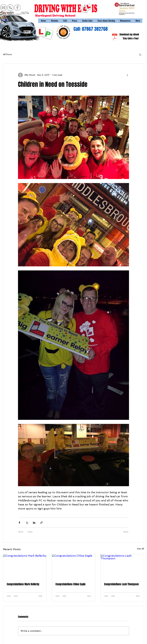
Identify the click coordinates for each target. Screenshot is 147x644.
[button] (125, 21)
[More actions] (127, 75)
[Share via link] (41, 523)
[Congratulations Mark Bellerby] (25, 567)
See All (141, 549)
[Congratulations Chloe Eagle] (74, 567)
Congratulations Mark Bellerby (23, 584)
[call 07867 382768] (10, 8)
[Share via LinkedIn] (34, 523)
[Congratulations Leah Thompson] (122, 567)
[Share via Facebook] (19, 523)
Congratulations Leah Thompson (121, 584)
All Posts (7, 54)
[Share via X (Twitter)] (27, 523)
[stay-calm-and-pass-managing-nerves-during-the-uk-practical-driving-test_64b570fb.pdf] (115, 37)
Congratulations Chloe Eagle (70, 584)
